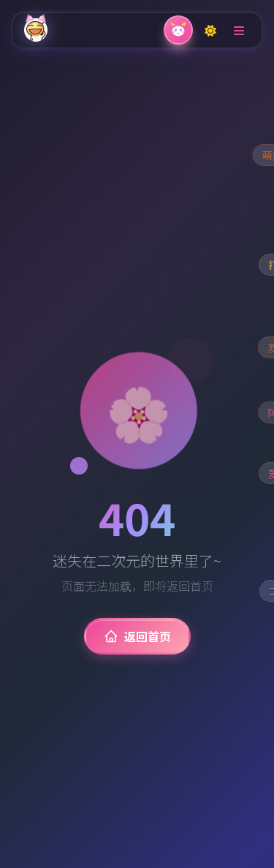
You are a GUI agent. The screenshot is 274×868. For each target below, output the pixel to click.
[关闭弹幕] (178, 30)
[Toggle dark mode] (210, 30)
